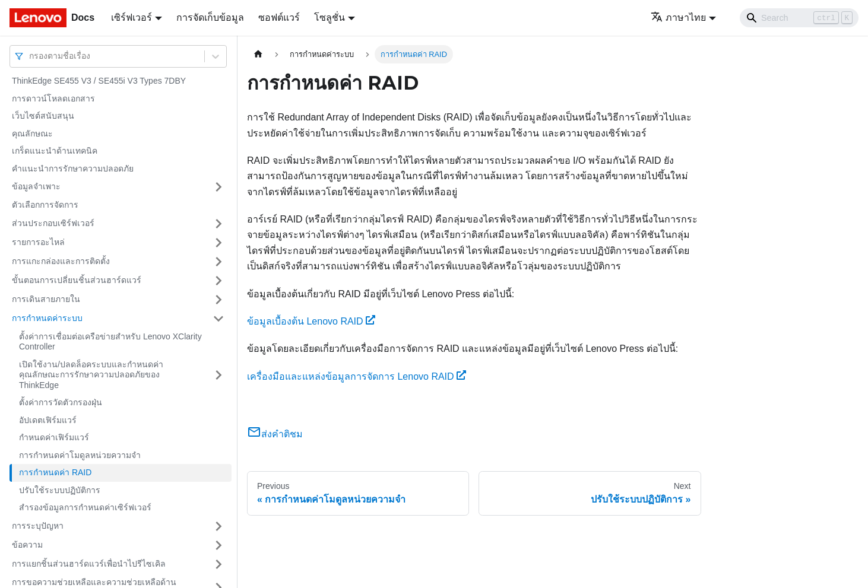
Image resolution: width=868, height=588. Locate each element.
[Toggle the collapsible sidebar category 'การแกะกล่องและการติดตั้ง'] (218, 262)
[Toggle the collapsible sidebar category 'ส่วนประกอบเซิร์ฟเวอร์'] (218, 224)
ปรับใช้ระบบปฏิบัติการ (60, 490)
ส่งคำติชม (275, 434)
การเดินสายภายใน (46, 299)
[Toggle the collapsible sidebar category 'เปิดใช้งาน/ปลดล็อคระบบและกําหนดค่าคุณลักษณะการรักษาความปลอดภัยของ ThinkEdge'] (218, 375)
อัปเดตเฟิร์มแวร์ (48, 420)
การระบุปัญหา (38, 526)
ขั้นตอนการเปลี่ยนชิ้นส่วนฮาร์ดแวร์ (77, 280)
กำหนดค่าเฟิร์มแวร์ (54, 437)
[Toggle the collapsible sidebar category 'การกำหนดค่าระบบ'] (218, 319)
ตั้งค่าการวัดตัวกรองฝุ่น (61, 402)
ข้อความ (27, 545)
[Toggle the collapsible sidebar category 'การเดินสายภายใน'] (218, 300)
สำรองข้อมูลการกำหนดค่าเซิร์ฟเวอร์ (85, 507)
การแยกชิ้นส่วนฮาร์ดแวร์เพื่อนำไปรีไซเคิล (89, 564)
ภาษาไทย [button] (678, 18)
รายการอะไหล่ (38, 242)
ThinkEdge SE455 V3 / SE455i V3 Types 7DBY (99, 81)
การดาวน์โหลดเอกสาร (53, 98)
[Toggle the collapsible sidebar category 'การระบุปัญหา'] (218, 526)
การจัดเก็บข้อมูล (210, 18)
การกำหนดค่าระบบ (47, 318)
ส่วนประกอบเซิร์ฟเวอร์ (53, 223)
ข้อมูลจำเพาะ (36, 186)
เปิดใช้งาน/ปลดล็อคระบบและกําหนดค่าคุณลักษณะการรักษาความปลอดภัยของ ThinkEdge (91, 375)
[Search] (799, 18)
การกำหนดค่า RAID (55, 472)
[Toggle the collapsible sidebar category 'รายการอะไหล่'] (218, 243)
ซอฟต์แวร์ (279, 18)
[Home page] (258, 54)
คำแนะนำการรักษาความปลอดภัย (73, 169)
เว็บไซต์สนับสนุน (43, 116)
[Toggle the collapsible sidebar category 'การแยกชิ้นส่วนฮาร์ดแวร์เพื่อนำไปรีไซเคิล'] (218, 564)
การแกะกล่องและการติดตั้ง (61, 261)
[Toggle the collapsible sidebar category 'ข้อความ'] (218, 545)
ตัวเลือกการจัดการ (45, 205)
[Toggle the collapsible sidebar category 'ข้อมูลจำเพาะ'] (218, 187)
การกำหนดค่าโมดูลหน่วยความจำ (80, 455)
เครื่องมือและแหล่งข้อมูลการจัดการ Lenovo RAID (357, 376)
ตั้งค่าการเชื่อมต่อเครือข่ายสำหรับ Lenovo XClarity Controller (110, 342)
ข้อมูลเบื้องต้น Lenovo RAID (311, 321)
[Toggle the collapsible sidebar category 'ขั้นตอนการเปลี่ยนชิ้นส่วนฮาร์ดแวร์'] (218, 281)
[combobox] (30, 56)
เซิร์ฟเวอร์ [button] (132, 18)
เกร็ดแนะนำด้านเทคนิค (55, 151)
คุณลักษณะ (32, 134)
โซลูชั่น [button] (330, 18)
